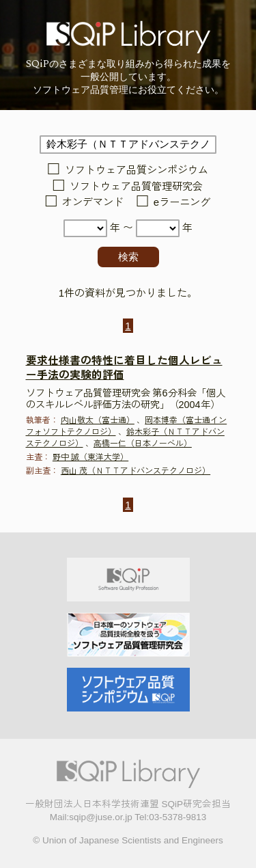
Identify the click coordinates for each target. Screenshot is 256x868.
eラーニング (182, 203)
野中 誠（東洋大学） (90, 457)
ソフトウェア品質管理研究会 (136, 186)
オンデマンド (93, 203)
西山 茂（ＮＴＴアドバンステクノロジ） (136, 471)
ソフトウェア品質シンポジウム (137, 171)
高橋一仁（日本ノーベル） (143, 444)
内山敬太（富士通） (98, 420)
